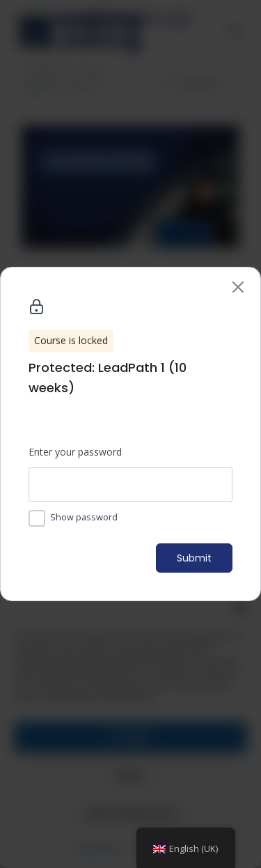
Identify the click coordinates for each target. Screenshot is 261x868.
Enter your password (75, 452)
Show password (84, 517)
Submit (194, 558)
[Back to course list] (238, 287)
